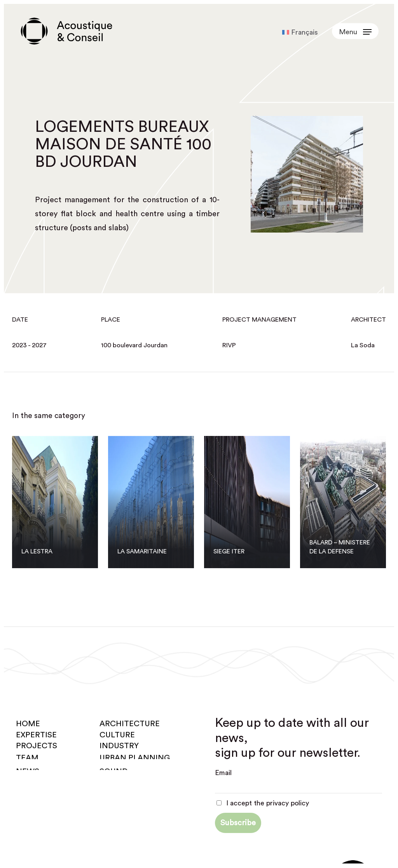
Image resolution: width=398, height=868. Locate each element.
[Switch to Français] (300, 32)
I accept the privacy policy (263, 803)
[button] (355, 31)
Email (223, 773)
